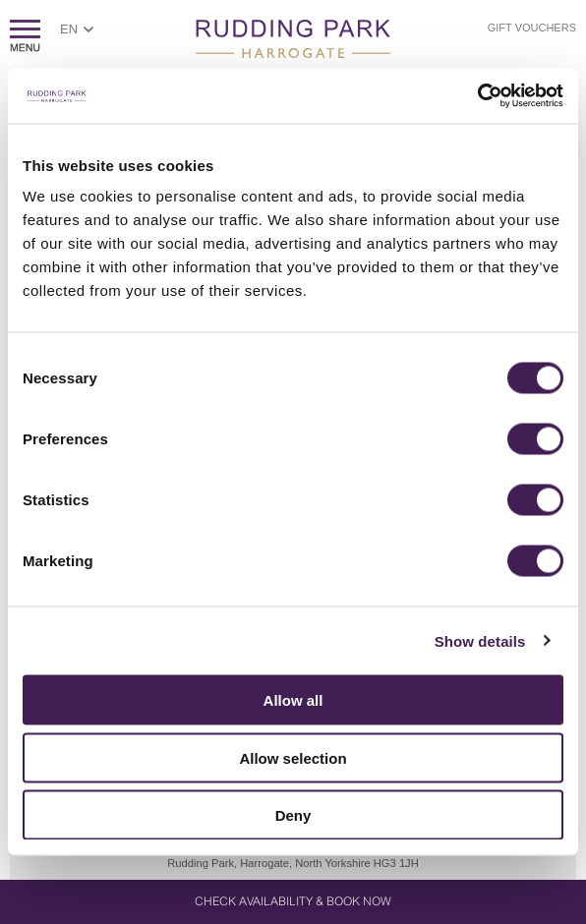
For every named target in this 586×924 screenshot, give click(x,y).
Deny (293, 815)
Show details (480, 640)
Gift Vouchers (532, 28)
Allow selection (293, 757)
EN (69, 29)
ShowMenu (25, 36)
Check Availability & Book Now (293, 901)
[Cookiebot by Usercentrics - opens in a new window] (477, 96)
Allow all (293, 700)
